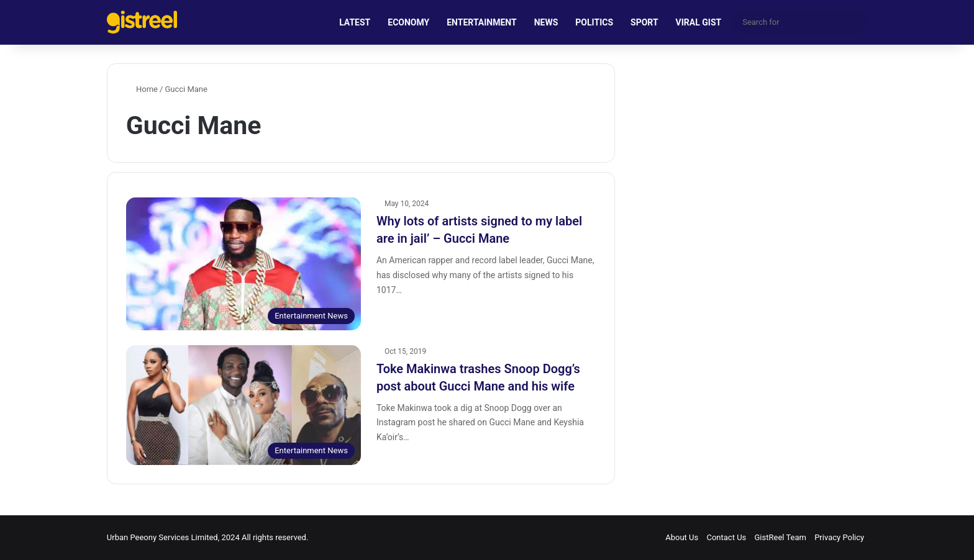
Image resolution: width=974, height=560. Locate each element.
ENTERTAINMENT (481, 22)
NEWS (546, 22)
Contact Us (726, 537)
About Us (682, 537)
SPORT (644, 22)
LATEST (355, 22)
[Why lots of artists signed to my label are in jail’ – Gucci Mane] (243, 264)
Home (142, 89)
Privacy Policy (839, 537)
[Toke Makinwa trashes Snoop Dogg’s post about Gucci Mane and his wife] (243, 405)
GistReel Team (781, 537)
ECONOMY (408, 22)
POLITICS (594, 22)
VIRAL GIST (699, 22)
